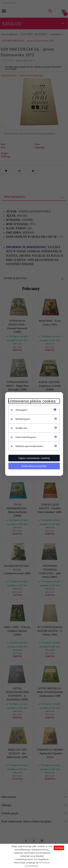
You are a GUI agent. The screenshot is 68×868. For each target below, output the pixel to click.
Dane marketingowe (26, 437)
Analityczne (21, 428)
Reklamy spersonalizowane (29, 446)
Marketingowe (23, 419)
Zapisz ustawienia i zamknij (34, 458)
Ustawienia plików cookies (32, 401)
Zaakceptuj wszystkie (34, 466)
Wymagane (21, 410)
